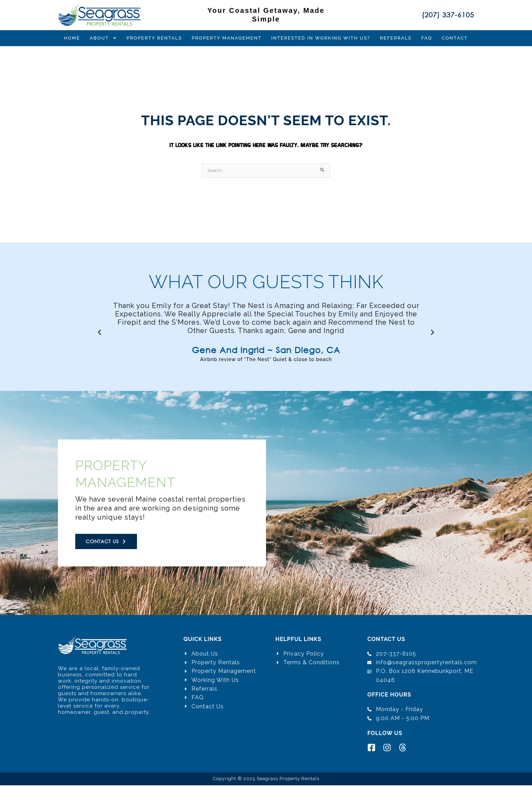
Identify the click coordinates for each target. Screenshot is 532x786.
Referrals (396, 38)
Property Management (227, 38)
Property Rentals (154, 38)
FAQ (427, 38)
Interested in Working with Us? (321, 38)
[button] (100, 332)
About (103, 38)
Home (72, 38)
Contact (455, 38)
